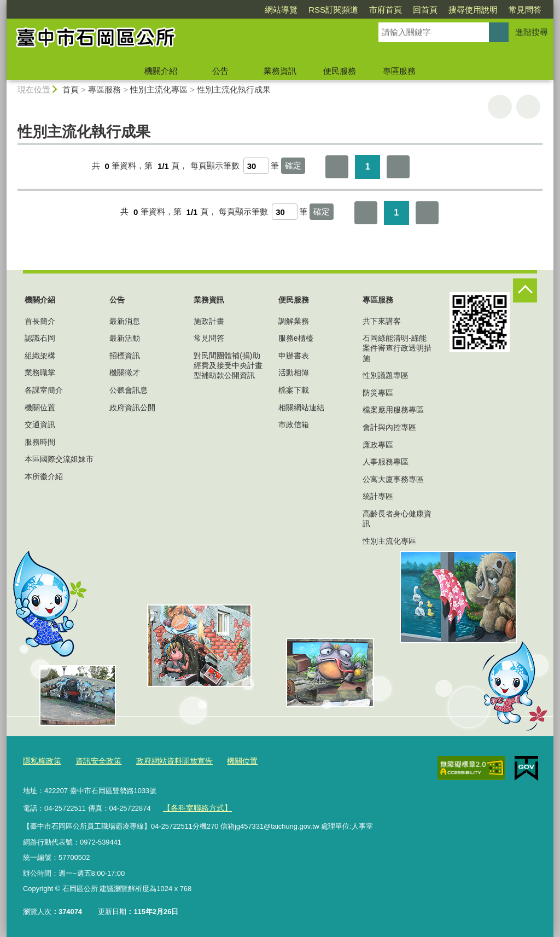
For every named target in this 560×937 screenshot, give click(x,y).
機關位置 (40, 408)
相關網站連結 (301, 408)
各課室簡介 (44, 390)
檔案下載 (294, 390)
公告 (220, 71)
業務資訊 (280, 71)
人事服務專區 (386, 462)
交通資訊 (40, 424)
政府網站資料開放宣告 (166, 761)
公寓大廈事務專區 (393, 479)
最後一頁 (398, 167)
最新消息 (125, 321)
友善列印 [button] (500, 107)
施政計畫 (209, 321)
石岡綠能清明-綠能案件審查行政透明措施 (397, 348)
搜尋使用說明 (473, 10)
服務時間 (40, 442)
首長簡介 (40, 321)
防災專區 (378, 393)
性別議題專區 (386, 375)
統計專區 (378, 496)
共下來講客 (382, 321)
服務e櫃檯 (296, 338)
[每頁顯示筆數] (256, 166)
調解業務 (294, 321)
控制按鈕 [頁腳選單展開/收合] (525, 290)
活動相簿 (294, 373)
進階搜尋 (532, 32)
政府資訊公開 (132, 408)
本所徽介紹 (44, 476)
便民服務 (340, 71)
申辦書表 (294, 356)
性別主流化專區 (159, 89)
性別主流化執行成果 (234, 89)
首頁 (71, 89)
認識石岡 (40, 338)
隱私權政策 (41, 761)
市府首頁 (386, 10)
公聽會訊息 (129, 390)
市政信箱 (294, 424)
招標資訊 (125, 356)
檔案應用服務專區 (393, 410)
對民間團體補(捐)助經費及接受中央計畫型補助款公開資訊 (228, 365)
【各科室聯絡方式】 (195, 807)
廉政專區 (378, 445)
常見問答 (525, 10)
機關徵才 (125, 373)
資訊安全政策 (94, 761)
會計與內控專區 (389, 427)
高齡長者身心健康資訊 (397, 519)
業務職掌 (40, 373)
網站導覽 (281, 10)
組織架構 (40, 356)
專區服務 (399, 71)
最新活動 (125, 338)
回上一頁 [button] (528, 107)
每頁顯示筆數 (215, 166)
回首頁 (425, 10)
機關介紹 (161, 71)
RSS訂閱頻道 (333, 10)
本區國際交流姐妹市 (59, 459)
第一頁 (337, 167)
